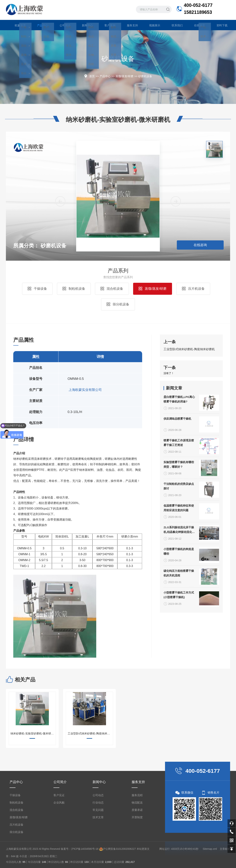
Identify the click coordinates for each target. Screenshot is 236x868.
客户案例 (107, 25)
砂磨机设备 (145, 76)
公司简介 (62, 25)
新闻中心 (84, 25)
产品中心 (39, 27)
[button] (176, 301)
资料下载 (219, 25)
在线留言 (197, 25)
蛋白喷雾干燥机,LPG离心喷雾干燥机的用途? (179, 609)
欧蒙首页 (17, 25)
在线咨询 (200, 245)
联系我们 (174, 25)
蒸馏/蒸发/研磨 (124, 76)
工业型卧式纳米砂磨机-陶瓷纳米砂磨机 (189, 391)
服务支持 (129, 25)
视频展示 (152, 25)
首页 (92, 76)
